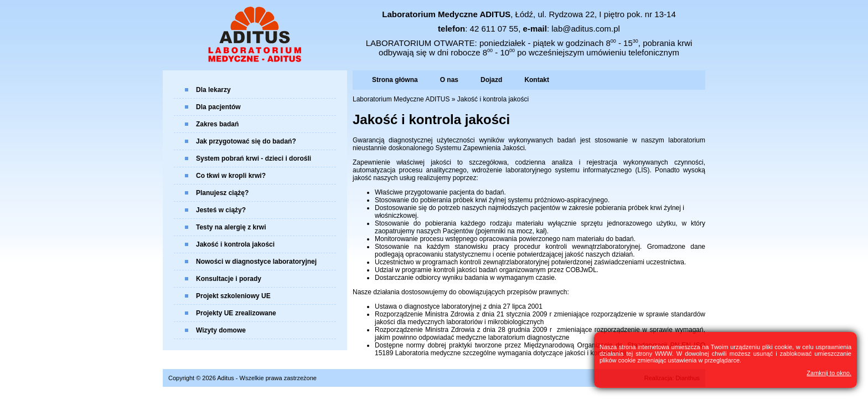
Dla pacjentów (218, 107)
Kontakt (537, 80)
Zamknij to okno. (829, 373)
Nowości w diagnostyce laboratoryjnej (256, 262)
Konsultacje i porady (229, 279)
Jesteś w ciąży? (221, 210)
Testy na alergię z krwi (231, 227)
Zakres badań (217, 124)
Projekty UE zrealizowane (236, 313)
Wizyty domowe (221, 330)
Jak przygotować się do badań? (246, 141)
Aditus (226, 378)
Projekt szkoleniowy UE (233, 296)
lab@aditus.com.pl (586, 29)
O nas (449, 80)
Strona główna (395, 80)
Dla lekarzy (213, 90)
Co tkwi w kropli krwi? (231, 176)
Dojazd (491, 80)
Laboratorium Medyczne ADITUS (401, 99)
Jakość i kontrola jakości (235, 244)
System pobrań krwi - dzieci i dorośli (254, 158)
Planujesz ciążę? (222, 193)
